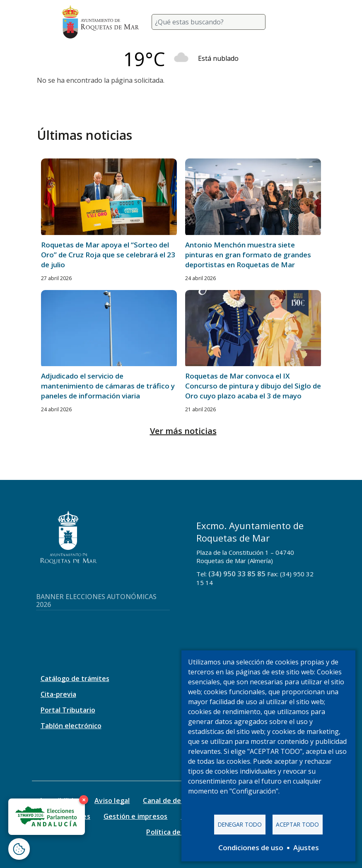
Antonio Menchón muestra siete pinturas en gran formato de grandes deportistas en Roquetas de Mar (248, 255)
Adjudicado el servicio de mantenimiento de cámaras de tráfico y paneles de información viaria (108, 386)
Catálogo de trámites (75, 679)
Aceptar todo (297, 824)
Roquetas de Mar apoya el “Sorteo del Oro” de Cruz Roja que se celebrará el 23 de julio (108, 255)
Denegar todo (240, 824)
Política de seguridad (181, 832)
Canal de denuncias (175, 801)
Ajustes (306, 848)
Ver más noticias (183, 431)
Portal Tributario (68, 710)
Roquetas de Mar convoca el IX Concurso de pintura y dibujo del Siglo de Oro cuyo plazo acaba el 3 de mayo (253, 386)
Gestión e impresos (136, 816)
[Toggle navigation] (290, 22)
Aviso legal (112, 801)
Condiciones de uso (251, 848)
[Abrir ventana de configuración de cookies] (19, 849)
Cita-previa (58, 694)
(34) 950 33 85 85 (237, 574)
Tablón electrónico (71, 726)
